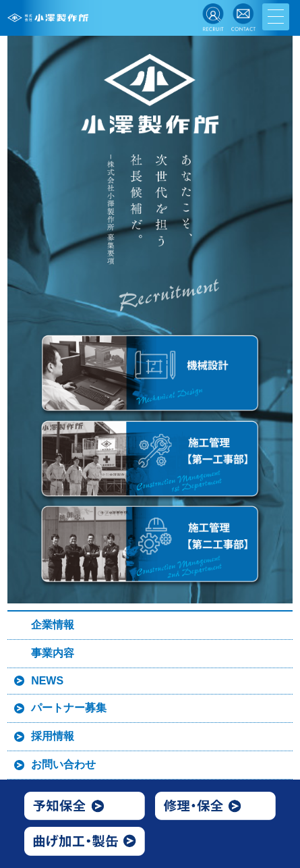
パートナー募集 (69, 708)
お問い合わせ (63, 764)
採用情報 (53, 736)
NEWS (47, 681)
